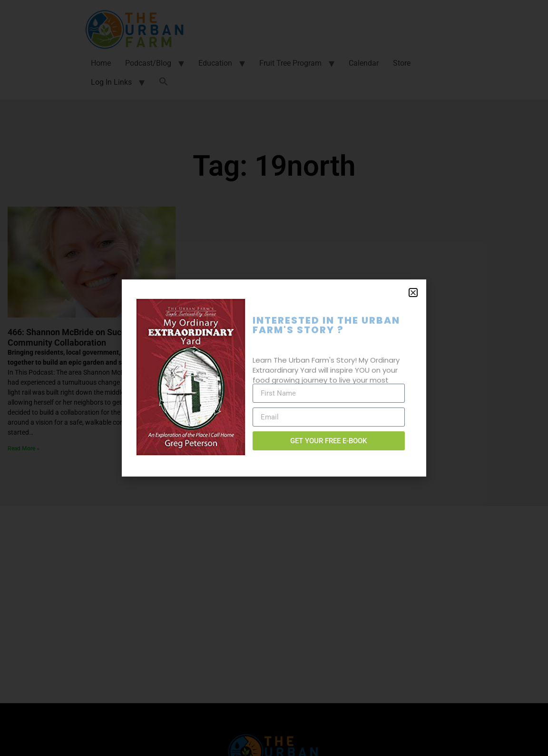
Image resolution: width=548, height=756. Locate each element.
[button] (413, 293)
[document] (274, 378)
